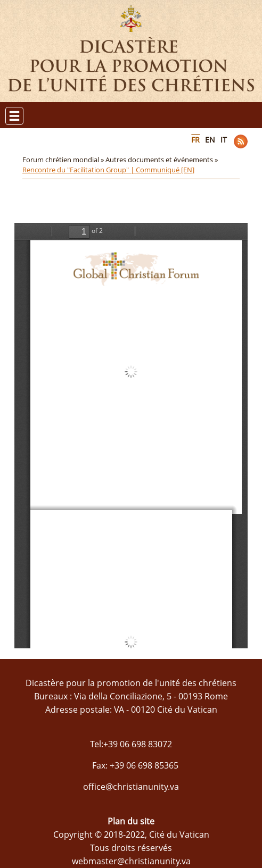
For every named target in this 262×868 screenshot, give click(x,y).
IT (224, 140)
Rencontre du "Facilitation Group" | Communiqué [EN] (108, 170)
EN (210, 140)
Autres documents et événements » (162, 160)
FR (195, 140)
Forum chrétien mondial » (64, 160)
